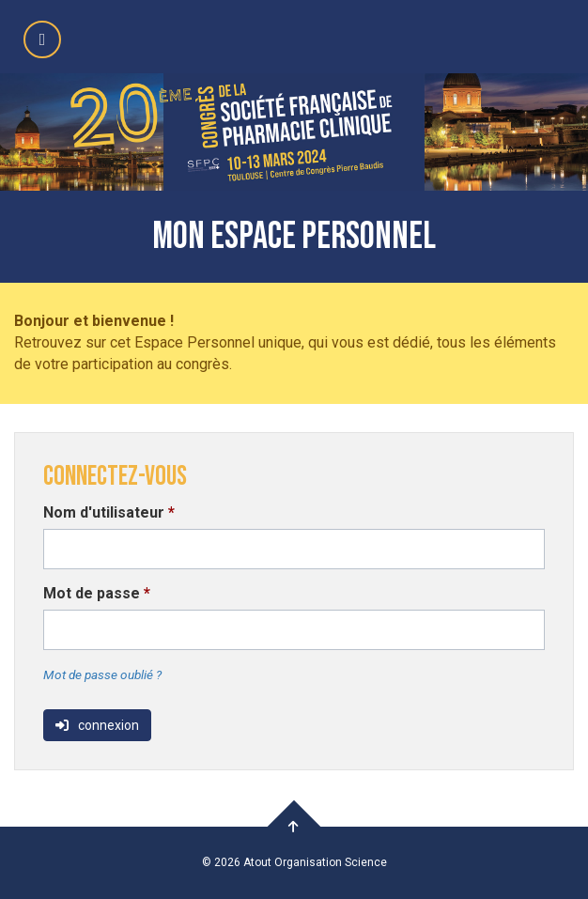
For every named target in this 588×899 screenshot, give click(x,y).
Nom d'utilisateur (109, 512)
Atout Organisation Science (315, 862)
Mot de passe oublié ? (102, 674)
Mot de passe (97, 593)
